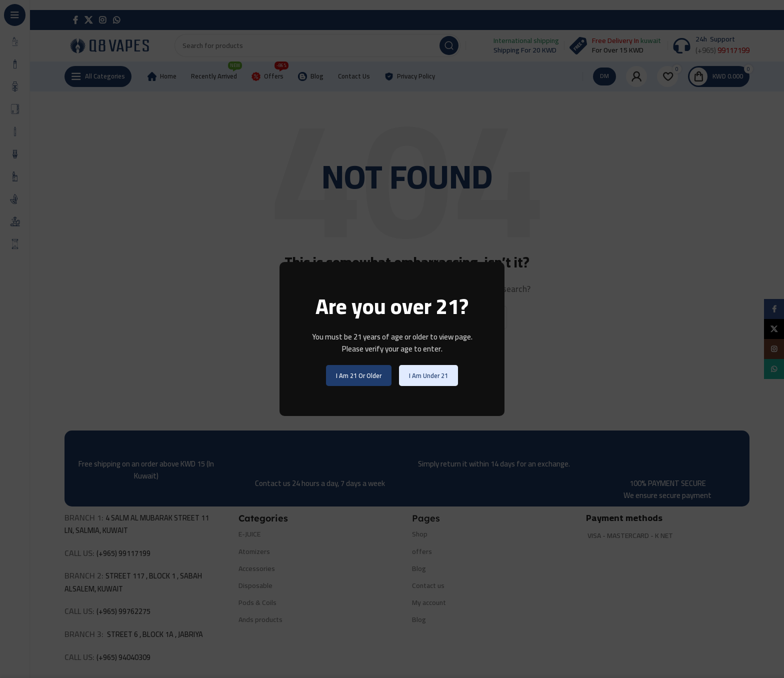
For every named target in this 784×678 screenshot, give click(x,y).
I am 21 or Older (359, 375)
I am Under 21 (428, 375)
